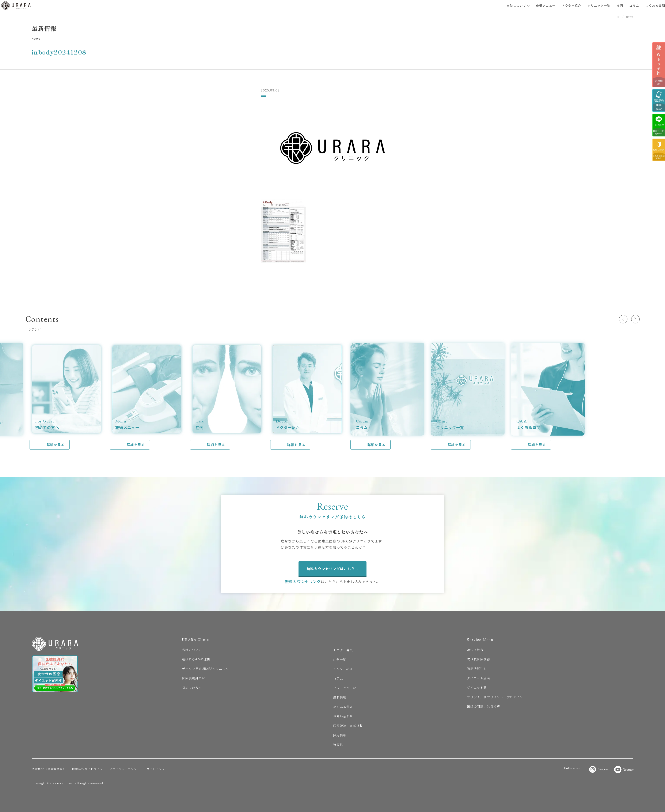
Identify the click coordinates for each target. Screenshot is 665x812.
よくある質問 (655, 5)
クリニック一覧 (599, 5)
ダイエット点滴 (478, 678)
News (630, 17)
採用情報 (340, 735)
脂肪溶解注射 (477, 669)
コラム (634, 5)
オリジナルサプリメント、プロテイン (495, 697)
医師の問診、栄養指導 (483, 706)
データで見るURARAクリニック (206, 669)
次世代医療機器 (478, 659)
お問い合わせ (343, 716)
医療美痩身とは (193, 678)
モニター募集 (343, 650)
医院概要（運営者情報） (49, 769)
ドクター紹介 (571, 5)
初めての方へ (192, 688)
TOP (618, 17)
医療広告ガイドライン (88, 769)
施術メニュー (546, 5)
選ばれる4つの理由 (196, 659)
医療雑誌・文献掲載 (348, 726)
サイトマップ (156, 769)
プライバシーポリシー (125, 769)
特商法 (338, 745)
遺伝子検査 (475, 650)
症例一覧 (340, 659)
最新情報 (340, 697)
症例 (620, 5)
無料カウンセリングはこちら (333, 569)
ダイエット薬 (477, 688)
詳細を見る (56, 445)
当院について (518, 5)
